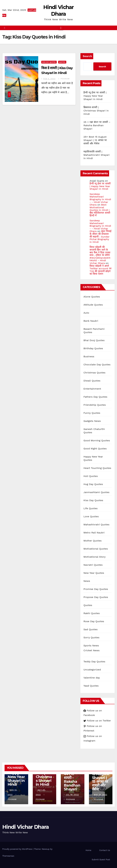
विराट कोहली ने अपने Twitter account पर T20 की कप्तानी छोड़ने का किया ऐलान (101, 270)
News (87, 581)
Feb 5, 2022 (49, 79)
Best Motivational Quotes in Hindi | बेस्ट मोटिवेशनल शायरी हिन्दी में (100, 210)
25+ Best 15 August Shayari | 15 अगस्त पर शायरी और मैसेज (95, 140)
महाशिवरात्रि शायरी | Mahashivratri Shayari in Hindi (97, 155)
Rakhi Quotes (92, 613)
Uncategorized (92, 670)
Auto (86, 313)
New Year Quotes (94, 573)
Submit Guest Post (101, 860)
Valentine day (92, 678)
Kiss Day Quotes (49, 62)
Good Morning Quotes (97, 440)
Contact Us (105, 850)
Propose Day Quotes (96, 597)
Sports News (91, 646)
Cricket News (91, 650)
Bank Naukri (91, 321)
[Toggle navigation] (61, 28)
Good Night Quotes (95, 449)
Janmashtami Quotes (96, 492)
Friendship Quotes (95, 405)
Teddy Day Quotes (94, 662)
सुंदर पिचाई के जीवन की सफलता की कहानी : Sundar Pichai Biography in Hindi (100, 236)
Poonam (64, 79)
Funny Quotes (92, 413)
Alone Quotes (92, 297)
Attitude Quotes (93, 305)
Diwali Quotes (92, 381)
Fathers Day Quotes (95, 397)
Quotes (62, 62)
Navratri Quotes (93, 565)
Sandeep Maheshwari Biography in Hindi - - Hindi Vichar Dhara (100, 199)
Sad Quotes (90, 629)
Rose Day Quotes (94, 621)
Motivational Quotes (96, 549)
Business (89, 356)
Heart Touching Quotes (97, 468)
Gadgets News (92, 421)
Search (87, 56)
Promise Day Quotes (96, 589)
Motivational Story (95, 557)
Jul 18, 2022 (72, 795)
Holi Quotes (91, 476)
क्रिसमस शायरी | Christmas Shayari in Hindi (96, 111)
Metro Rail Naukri (94, 533)
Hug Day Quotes (93, 484)
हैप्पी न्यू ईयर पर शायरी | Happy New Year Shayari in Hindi (95, 96)
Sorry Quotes (91, 637)
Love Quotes (91, 516)
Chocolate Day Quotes (97, 365)
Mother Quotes (93, 541)
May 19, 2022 (101, 795)
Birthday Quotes (93, 348)
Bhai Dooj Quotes (94, 340)
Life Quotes (90, 508)
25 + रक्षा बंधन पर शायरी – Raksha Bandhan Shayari (97, 125)
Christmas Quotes (94, 373)
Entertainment (92, 389)
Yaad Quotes (91, 686)
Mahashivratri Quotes (96, 524)
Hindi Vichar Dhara (26, 827)
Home (88, 850)
